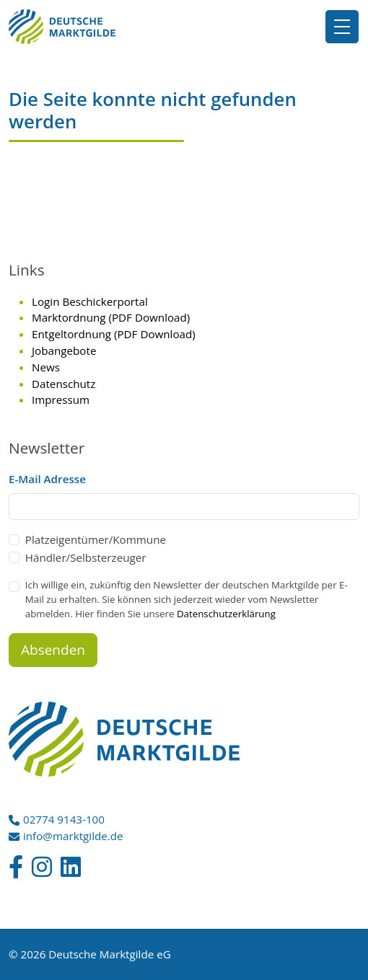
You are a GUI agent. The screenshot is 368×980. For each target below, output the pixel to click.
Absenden (53, 650)
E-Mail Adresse (47, 479)
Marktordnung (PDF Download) (111, 317)
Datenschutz (63, 384)
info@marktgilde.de (73, 836)
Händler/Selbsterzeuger (86, 557)
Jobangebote (64, 350)
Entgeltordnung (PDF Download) (114, 334)
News (46, 367)
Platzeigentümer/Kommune (96, 539)
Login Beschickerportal (90, 301)
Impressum (61, 399)
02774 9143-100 (64, 819)
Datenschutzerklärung (226, 614)
